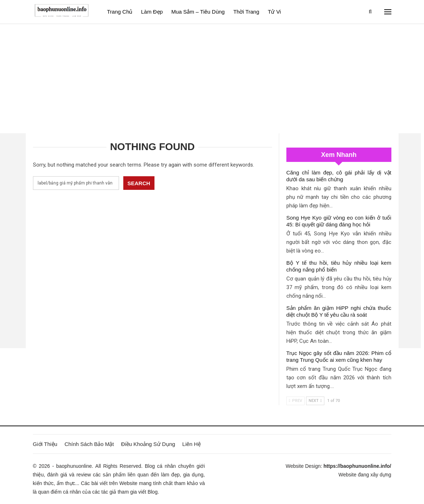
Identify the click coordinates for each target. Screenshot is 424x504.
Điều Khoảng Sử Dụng (148, 444)
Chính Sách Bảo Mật (89, 444)
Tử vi (274, 12)
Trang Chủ (120, 12)
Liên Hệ (192, 444)
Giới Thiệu (45, 444)
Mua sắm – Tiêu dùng (198, 12)
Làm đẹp (152, 12)
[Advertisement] (212, 78)
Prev (296, 401)
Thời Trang (246, 12)
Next (315, 401)
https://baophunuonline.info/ (358, 466)
